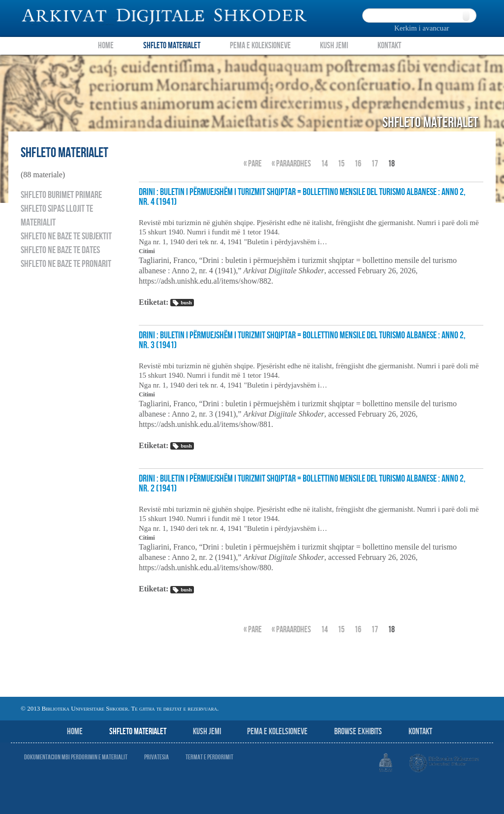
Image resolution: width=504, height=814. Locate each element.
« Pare (253, 164)
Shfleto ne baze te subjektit (66, 236)
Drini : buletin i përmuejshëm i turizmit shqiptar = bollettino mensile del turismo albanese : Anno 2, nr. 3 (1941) (302, 340)
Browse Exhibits (358, 732)
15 (341, 164)
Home (106, 46)
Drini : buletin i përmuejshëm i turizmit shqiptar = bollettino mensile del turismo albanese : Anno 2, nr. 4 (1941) (302, 197)
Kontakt (389, 46)
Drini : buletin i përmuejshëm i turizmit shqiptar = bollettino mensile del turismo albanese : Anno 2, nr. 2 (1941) (302, 484)
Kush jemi (207, 732)
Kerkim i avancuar (422, 28)
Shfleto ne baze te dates (60, 250)
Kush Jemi (334, 46)
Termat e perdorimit (209, 757)
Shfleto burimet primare (61, 195)
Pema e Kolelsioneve (277, 732)
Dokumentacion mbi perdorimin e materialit (76, 757)
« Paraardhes (291, 164)
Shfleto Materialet (172, 46)
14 (324, 164)
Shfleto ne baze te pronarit (66, 264)
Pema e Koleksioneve (260, 46)
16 (358, 164)
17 (375, 164)
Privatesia (157, 757)
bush (182, 303)
